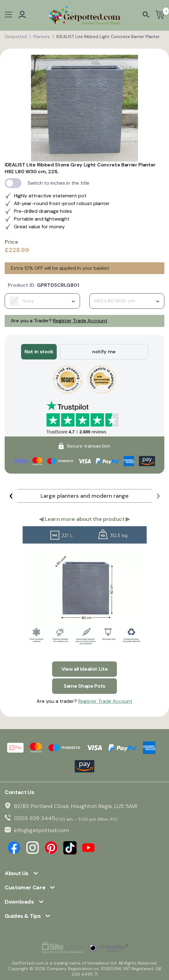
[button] (11, 496)
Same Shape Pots (84, 686)
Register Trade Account (80, 321)
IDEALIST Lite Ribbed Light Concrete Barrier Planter (108, 37)
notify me (104, 352)
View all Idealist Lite (85, 669)
